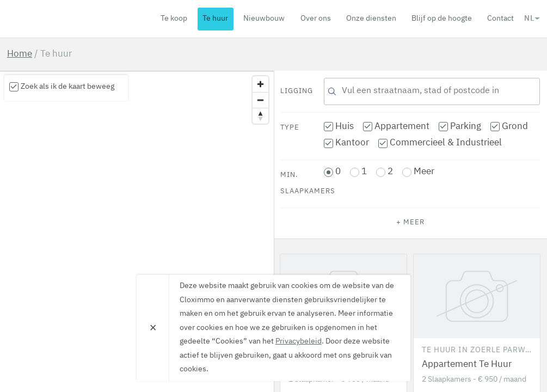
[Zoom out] (260, 100)
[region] (137, 231)
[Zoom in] (260, 84)
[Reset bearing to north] (260, 116)
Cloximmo (70, 19)
